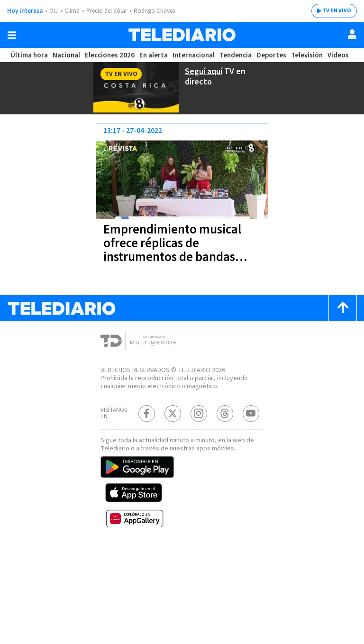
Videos (337, 55)
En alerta (155, 55)
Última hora (29, 55)
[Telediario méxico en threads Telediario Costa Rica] (225, 420)
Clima (73, 11)
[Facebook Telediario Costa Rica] (147, 420)
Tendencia (236, 55)
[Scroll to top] (343, 307)
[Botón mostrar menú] (12, 35)
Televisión (306, 55)
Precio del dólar (109, 11)
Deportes (272, 55)
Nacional (66, 55)
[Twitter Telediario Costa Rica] (173, 420)
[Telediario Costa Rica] (182, 35)
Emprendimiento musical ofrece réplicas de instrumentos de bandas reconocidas (173, 249)
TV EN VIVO (330, 11)
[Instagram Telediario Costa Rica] (199, 420)
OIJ (54, 11)
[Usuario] (352, 34)
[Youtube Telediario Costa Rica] (251, 420)
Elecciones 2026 (110, 55)
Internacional (195, 55)
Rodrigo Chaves (159, 11)
